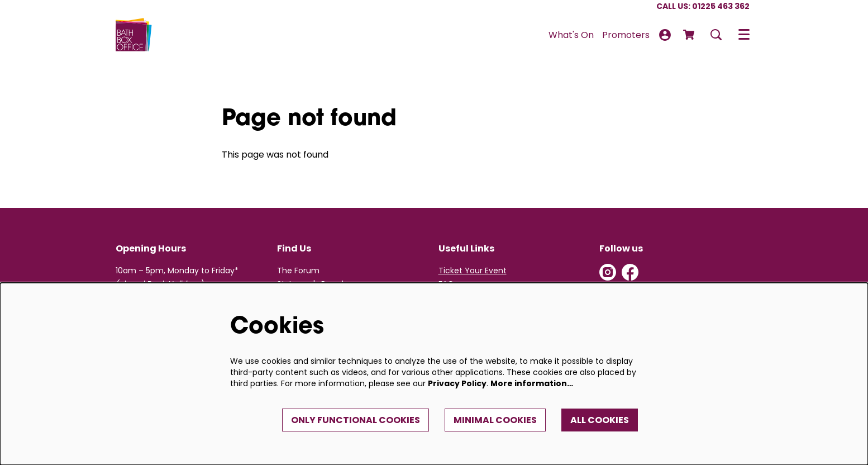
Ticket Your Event (473, 271)
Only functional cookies (356, 420)
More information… (532, 383)
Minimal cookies (495, 420)
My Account (665, 35)
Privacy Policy (457, 383)
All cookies (600, 420)
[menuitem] (571, 35)
